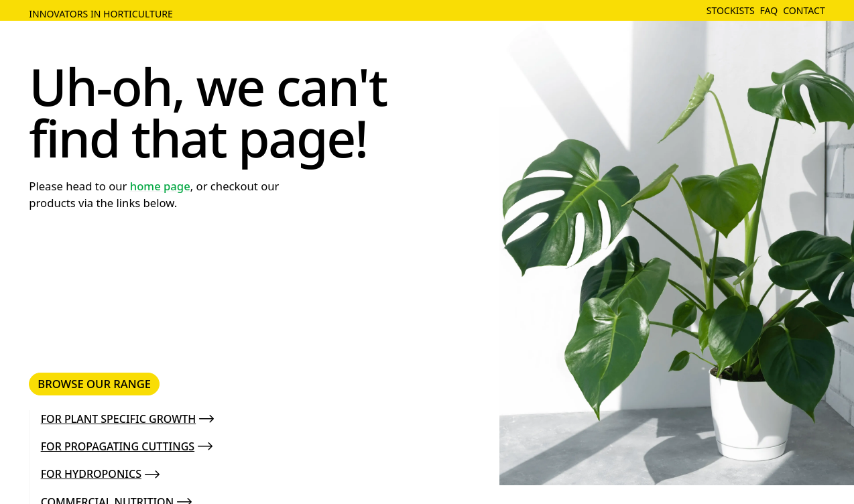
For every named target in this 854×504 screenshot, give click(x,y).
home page (160, 186)
